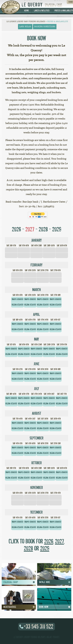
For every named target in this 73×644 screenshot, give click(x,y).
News (27, 11)
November (37, 488)
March (36, 290)
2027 (30, 229)
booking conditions (45, 27)
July (36, 389)
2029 (57, 229)
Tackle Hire (54, 582)
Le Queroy (32, 5)
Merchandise (19, 607)
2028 (43, 229)
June (36, 364)
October (37, 463)
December (36, 512)
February (37, 265)
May (37, 339)
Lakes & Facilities (42, 11)
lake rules (25, 27)
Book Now (54, 607)
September (37, 438)
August (37, 413)
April (36, 314)
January (36, 240)
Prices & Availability (57, 22)
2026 (16, 229)
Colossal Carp (19, 582)
